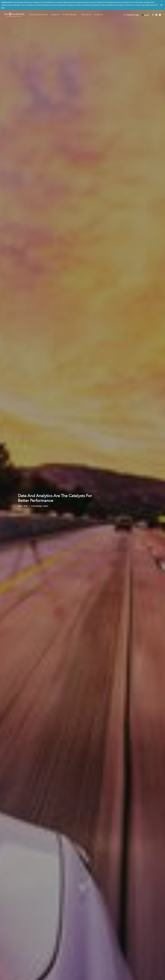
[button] (153, 15)
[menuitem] (132, 15)
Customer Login (133, 15)
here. (3, 8)
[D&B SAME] (14, 15)
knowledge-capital (41, 506)
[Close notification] (161, 5)
